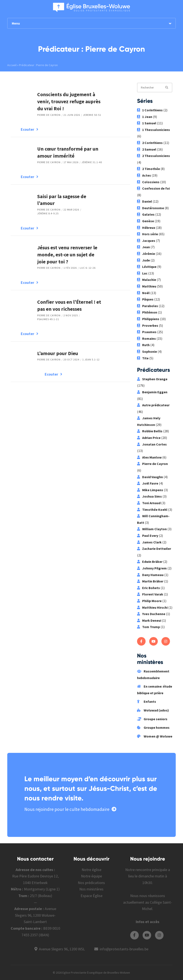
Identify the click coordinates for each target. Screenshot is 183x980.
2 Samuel (147, 149)
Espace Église (91, 896)
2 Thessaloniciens (153, 156)
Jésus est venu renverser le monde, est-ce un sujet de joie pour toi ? (67, 255)
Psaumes (147, 332)
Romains (146, 338)
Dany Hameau (150, 575)
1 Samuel (147, 123)
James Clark (149, 542)
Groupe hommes (153, 727)
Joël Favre (148, 483)
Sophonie (147, 351)
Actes (144, 175)
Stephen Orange (152, 379)
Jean (143, 247)
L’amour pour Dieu (58, 353)
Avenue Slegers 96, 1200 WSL (62, 949)
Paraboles (148, 306)
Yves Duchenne (151, 614)
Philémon (147, 312)
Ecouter (30, 129)
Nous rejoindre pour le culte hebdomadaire (70, 809)
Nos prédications (91, 883)
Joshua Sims (149, 496)
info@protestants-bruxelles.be (124, 949)
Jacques (146, 241)
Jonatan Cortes (152, 444)
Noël (143, 293)
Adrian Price (149, 438)
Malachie (147, 280)
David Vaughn (150, 477)
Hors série (148, 234)
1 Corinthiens (150, 110)
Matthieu (147, 286)
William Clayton (152, 529)
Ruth (143, 345)
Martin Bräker (150, 581)
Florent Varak (150, 594)
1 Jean (145, 117)
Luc (142, 273)
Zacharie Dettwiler (154, 549)
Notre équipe (91, 876)
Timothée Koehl (152, 510)
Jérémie (146, 254)
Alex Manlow (149, 457)
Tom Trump (148, 627)
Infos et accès (148, 922)
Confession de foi (153, 188)
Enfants (147, 701)
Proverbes (148, 325)
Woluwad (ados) (153, 710)
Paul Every (148, 536)
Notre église (91, 870)
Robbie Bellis (150, 431)
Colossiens (148, 182)
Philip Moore (149, 601)
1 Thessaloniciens (153, 130)
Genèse (145, 221)
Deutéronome (151, 208)
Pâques (145, 299)
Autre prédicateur (153, 405)
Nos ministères (91, 889)
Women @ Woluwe (155, 736)
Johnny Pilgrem (152, 568)
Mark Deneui (149, 620)
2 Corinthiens (150, 143)
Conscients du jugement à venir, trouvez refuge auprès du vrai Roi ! (69, 101)
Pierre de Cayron (49, 115)
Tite (143, 358)
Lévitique (147, 267)
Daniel (145, 201)
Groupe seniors (152, 719)
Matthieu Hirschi (152, 607)
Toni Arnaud (149, 503)
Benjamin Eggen (152, 392)
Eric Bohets (148, 588)
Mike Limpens (150, 490)
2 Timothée (148, 169)
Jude (143, 260)
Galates (146, 214)
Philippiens (148, 319)
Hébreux (146, 228)
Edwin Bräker (150, 562)
